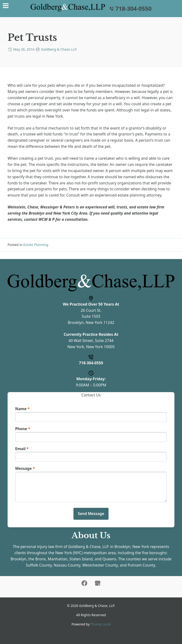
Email (22, 449)
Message (25, 468)
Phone (23, 429)
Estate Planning (36, 245)
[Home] (68, 8)
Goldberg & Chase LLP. (59, 49)
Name (22, 409)
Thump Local (100, 624)
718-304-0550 (130, 9)
